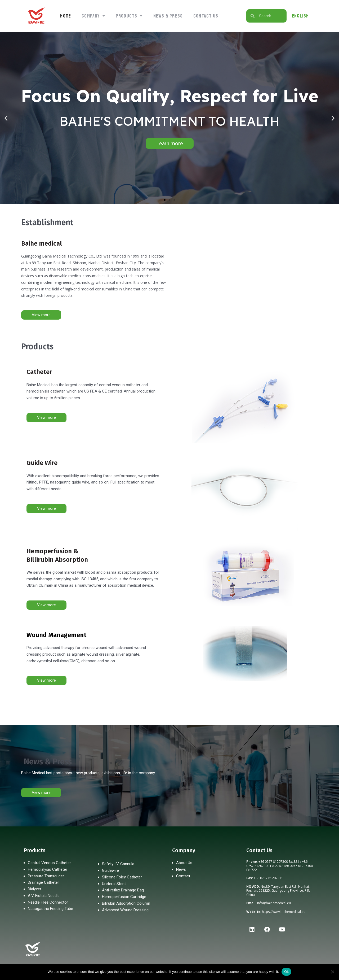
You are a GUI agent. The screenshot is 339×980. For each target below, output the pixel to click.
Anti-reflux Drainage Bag (123, 890)
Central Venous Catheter (49, 863)
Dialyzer (35, 889)
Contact (183, 876)
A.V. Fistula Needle (44, 896)
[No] (332, 972)
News (181, 869)
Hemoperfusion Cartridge (124, 897)
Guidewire (110, 870)
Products (129, 16)
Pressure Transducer (46, 876)
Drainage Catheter (43, 882)
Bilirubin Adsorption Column (126, 903)
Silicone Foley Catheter (122, 877)
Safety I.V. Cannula (118, 864)
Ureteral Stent (114, 884)
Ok (286, 972)
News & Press (168, 16)
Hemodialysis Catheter (48, 869)
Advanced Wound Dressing (125, 910)
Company (93, 16)
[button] (93, 16)
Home (66, 16)
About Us (184, 863)
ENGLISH (300, 16)
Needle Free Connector (48, 902)
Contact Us (206, 16)
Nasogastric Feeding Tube (50, 909)
